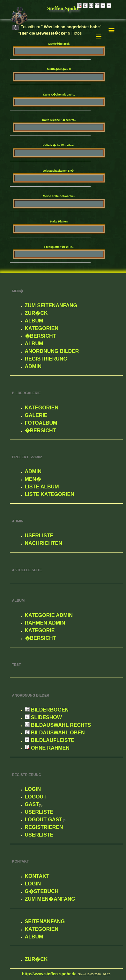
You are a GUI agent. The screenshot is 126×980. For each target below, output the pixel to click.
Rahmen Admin (45, 623)
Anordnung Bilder (52, 351)
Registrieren (44, 827)
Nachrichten (44, 543)
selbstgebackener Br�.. (59, 171)
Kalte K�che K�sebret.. (59, 120)
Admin (33, 366)
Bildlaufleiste (50, 740)
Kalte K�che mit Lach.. (59, 95)
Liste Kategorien (50, 494)
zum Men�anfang (50, 899)
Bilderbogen (47, 710)
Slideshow (43, 717)
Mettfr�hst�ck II (59, 69)
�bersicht (41, 336)
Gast (32, 804)
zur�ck (36, 313)
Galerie (36, 415)
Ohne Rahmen (47, 748)
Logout (36, 797)
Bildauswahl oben (55, 733)
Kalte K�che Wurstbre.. (59, 145)
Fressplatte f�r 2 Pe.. (59, 247)
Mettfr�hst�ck (59, 44)
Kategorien (42, 328)
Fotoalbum (41, 423)
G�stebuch (42, 891)
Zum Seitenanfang (51, 305)
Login (33, 789)
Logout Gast (44, 820)
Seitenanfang (45, 921)
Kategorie (40, 630)
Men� (33, 479)
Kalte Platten (59, 222)
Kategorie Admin (49, 615)
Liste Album (42, 487)
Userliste (39, 536)
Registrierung (46, 359)
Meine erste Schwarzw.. (59, 196)
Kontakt (37, 876)
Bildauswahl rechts (58, 725)
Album (34, 321)
